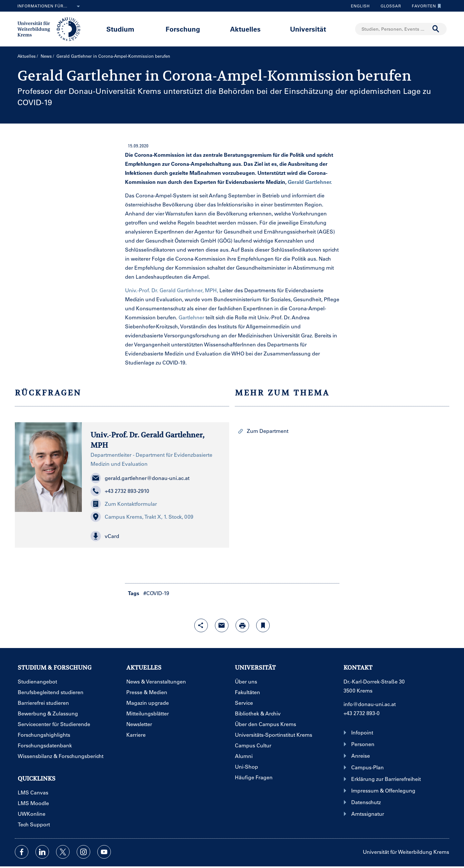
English (360, 6)
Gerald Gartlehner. (310, 182)
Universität (308, 29)
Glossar (388, 6)
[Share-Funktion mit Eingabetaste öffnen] (201, 625)
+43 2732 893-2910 (120, 491)
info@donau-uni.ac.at (370, 704)
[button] (155, 536)
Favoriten (425, 6)
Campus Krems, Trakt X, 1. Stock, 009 (142, 517)
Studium (120, 29)
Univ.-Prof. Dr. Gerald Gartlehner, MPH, (172, 290)
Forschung (183, 29)
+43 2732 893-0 (362, 713)
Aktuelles (245, 29)
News (46, 56)
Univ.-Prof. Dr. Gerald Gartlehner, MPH (147, 440)
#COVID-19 (156, 593)
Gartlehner (191, 317)
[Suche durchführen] (436, 29)
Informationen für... (50, 6)
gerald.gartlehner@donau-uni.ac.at (140, 478)
